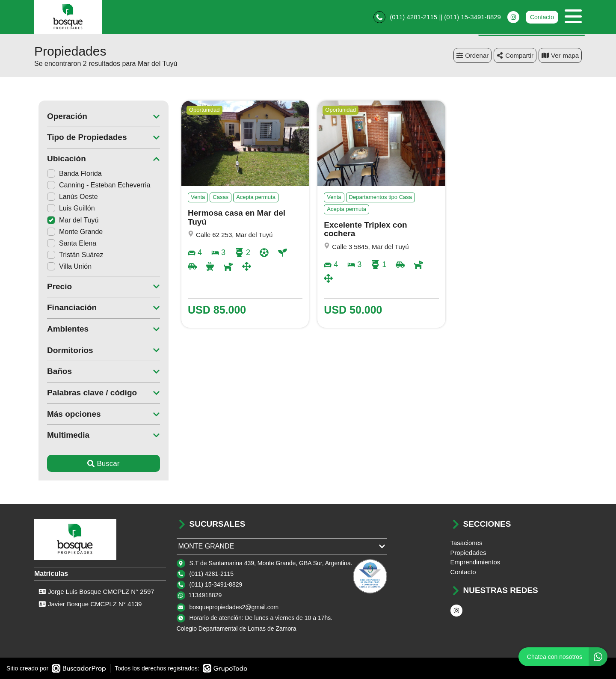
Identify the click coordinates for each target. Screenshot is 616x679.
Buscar (99, 464)
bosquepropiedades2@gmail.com (234, 607)
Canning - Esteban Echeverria (94, 185)
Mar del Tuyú (68, 220)
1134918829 (205, 595)
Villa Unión (65, 266)
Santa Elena (67, 243)
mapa (560, 55)
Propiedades (468, 553)
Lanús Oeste (68, 197)
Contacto (542, 17)
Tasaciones (466, 543)
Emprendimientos (475, 562)
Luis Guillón (67, 208)
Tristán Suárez (71, 255)
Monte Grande (71, 232)
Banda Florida (70, 173)
